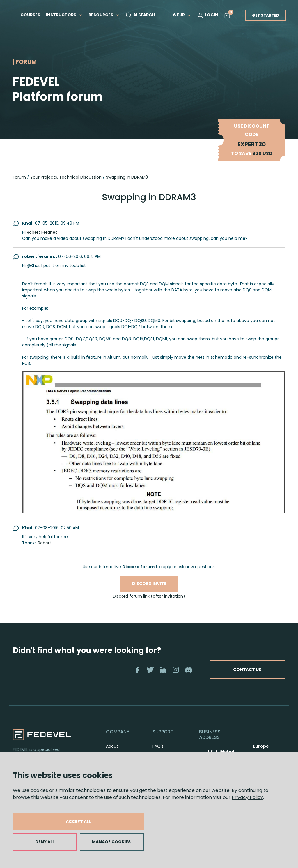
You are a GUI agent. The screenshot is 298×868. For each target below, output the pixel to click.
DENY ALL (45, 842)
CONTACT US (247, 670)
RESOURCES (104, 15)
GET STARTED (266, 15)
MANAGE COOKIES (111, 842)
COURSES (30, 15)
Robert (45, 543)
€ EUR (182, 15)
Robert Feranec (42, 232)
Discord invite (149, 584)
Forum (19, 177)
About (112, 746)
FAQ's (158, 746)
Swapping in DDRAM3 (127, 177)
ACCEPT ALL (78, 821)
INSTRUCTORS (64, 15)
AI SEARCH (140, 15)
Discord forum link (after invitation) (149, 596)
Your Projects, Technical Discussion (66, 177)
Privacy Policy (247, 797)
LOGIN (208, 15)
